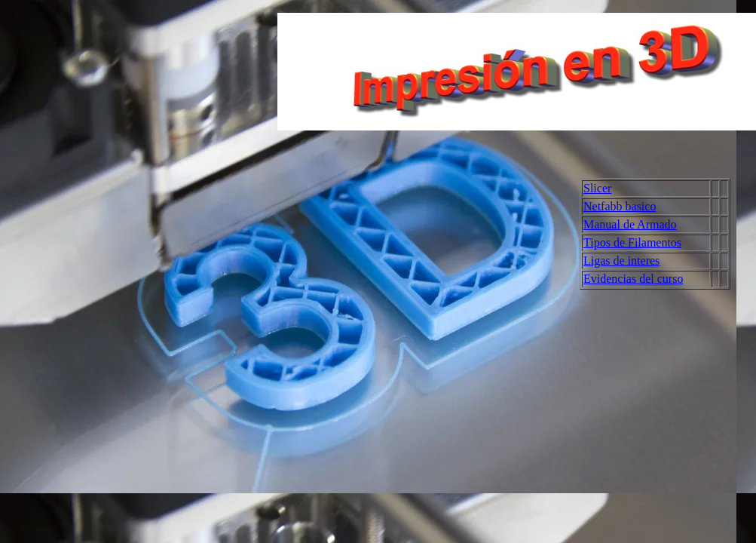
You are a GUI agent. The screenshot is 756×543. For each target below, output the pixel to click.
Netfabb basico (620, 206)
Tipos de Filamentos (632, 242)
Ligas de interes (621, 261)
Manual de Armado (630, 224)
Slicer (597, 188)
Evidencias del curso (633, 279)
